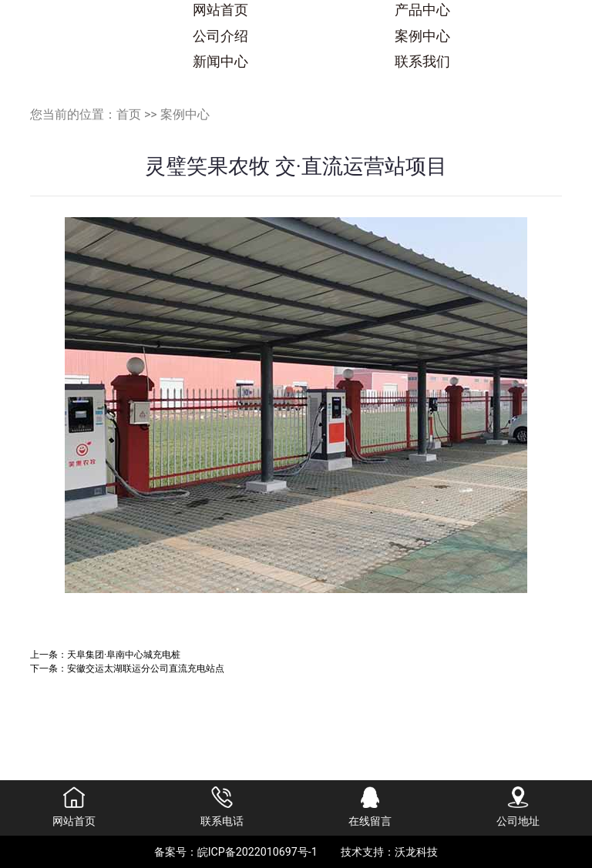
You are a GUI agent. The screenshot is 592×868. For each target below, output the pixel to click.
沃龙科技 (416, 852)
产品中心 (422, 10)
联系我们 (422, 62)
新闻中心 (220, 62)
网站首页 (220, 10)
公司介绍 (220, 36)
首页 (129, 114)
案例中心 (422, 36)
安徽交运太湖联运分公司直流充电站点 (146, 668)
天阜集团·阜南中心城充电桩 (124, 654)
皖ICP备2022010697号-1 (257, 852)
